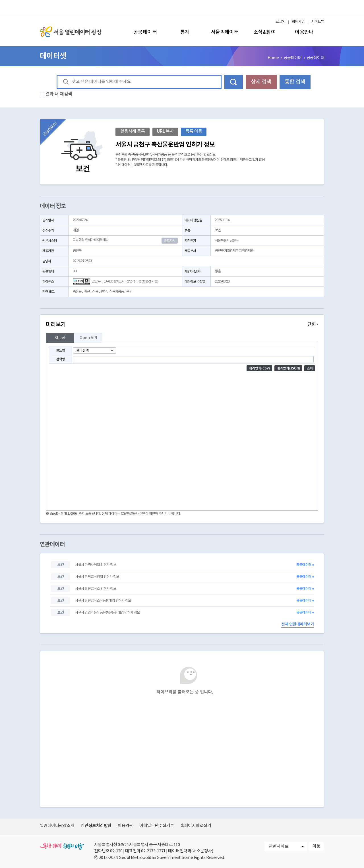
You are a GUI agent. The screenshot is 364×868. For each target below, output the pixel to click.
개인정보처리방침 (96, 826)
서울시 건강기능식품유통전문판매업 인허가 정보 (107, 613)
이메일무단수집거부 (157, 826)
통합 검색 (295, 82)
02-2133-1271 (153, 851)
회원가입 (298, 22)
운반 (129, 292)
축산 (87, 292)
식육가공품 (117, 292)
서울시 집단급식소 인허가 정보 (96, 589)
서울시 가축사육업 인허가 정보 (96, 565)
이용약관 (125, 826)
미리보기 (182, 325)
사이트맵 (318, 22)
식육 (95, 292)
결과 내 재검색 (59, 94)
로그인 (280, 22)
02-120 (116, 851)
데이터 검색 (234, 82)
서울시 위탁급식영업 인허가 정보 (97, 577)
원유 (104, 292)
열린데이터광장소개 (57, 826)
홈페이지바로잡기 (196, 826)
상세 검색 (261, 82)
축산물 (77, 292)
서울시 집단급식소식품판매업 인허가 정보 (103, 601)
